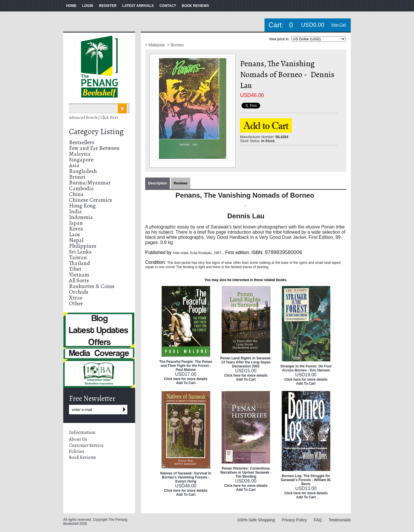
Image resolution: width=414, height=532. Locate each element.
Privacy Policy (294, 520)
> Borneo (175, 45)
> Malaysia (155, 45)
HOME (71, 6)
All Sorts (79, 280)
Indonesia (81, 217)
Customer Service (86, 445)
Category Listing (96, 131)
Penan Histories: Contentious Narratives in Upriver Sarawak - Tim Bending (246, 472)
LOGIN (88, 6)
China (76, 194)
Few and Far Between (94, 148)
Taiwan (78, 257)
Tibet (75, 269)
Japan (76, 223)
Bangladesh (83, 171)
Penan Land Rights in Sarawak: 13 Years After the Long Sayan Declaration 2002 (246, 362)
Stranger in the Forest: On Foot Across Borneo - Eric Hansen (306, 368)
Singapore (81, 160)
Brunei (77, 177)
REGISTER (108, 6)
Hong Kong (82, 206)
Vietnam (79, 275)
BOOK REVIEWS (195, 6)
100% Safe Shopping (256, 520)
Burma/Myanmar (90, 183)
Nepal (76, 240)
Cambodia (81, 188)
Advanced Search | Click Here (94, 118)
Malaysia (80, 154)
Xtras (76, 298)
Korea (76, 229)
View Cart (339, 25)
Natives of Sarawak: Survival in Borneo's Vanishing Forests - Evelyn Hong (186, 477)
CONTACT (168, 6)
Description (158, 183)
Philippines (83, 246)
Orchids (79, 292)
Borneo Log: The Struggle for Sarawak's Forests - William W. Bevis (306, 480)
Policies (77, 451)
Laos (74, 234)
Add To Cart (186, 383)
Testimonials (340, 520)
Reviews (181, 183)
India (75, 211)
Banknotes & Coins (92, 286)
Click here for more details (186, 379)
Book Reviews (83, 457)
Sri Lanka (80, 252)
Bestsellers (82, 142)
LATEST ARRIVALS (138, 6)
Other (76, 303)
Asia (74, 165)
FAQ (318, 520)
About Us (78, 439)
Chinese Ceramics (91, 200)
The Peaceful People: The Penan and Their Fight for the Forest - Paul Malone (186, 366)
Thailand (79, 263)
